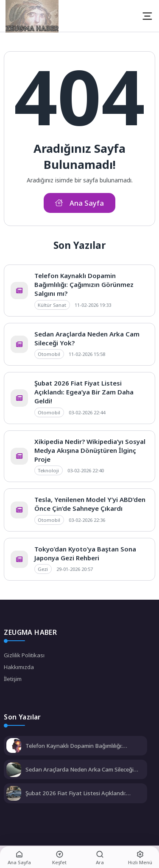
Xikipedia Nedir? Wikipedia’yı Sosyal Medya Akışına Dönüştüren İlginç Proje (90, 450)
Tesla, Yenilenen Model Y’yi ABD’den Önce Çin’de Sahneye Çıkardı (90, 504)
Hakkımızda (19, 667)
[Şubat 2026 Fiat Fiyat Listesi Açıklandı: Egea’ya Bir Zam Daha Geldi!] (14, 794)
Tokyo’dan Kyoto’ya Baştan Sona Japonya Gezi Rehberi (85, 553)
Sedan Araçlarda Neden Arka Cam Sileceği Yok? (79, 769)
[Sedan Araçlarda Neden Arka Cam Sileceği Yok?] (14, 770)
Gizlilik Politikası (24, 655)
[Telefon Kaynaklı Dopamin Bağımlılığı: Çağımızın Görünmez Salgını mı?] (14, 746)
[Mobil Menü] (147, 16)
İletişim (13, 679)
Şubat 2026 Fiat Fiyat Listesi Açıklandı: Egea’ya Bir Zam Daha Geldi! (84, 392)
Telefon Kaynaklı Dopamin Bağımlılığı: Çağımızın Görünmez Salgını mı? (84, 284)
